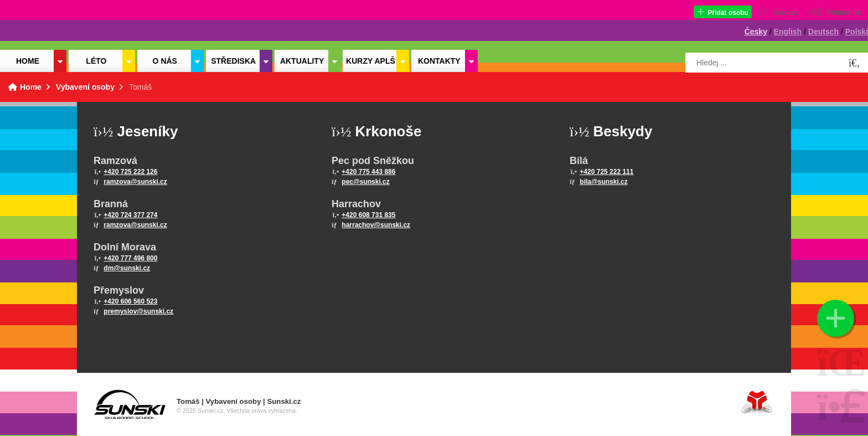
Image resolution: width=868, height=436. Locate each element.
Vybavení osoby (85, 87)
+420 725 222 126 (130, 172)
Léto (96, 61)
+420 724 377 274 (130, 215)
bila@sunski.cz (603, 182)
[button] (723, 12)
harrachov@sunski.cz (376, 225)
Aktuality (302, 61)
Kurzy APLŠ (371, 61)
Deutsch (823, 32)
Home (50, 26)
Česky (756, 32)
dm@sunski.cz (127, 268)
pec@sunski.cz (365, 182)
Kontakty (439, 61)
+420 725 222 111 (606, 172)
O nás (165, 61)
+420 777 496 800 (130, 258)
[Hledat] (854, 63)
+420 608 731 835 (368, 215)
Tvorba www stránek (757, 402)
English (788, 32)
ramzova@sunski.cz (135, 182)
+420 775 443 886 (368, 172)
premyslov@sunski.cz (138, 311)
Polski (857, 32)
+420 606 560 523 (130, 301)
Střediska (233, 61)
